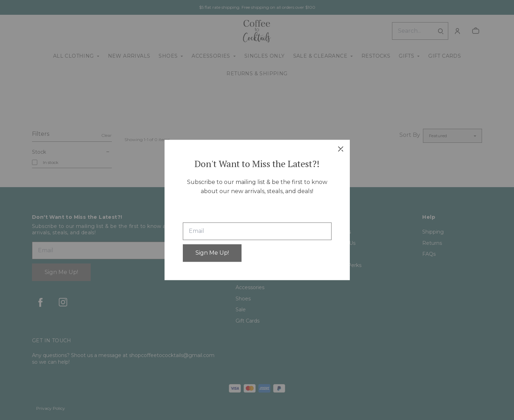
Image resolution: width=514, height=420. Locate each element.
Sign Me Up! (212, 253)
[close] (341, 149)
